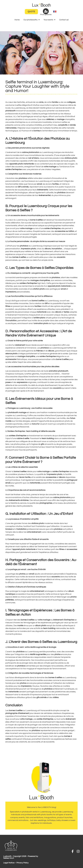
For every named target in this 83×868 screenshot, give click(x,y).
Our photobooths (32, 20)
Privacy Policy (22, 863)
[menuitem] (55, 12)
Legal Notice (9, 863)
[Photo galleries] (46, 11)
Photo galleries (46, 14)
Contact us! (64, 20)
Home (17, 20)
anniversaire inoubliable (41, 122)
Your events (49, 20)
